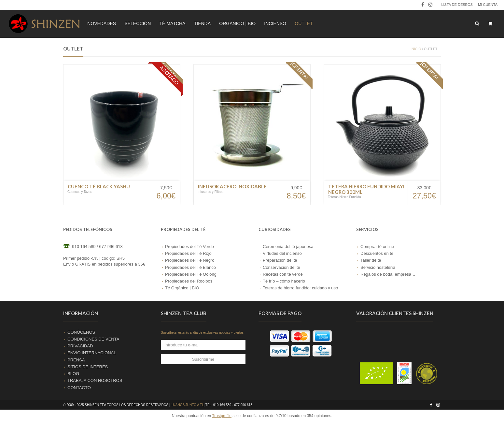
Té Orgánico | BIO (182, 288)
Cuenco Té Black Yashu (99, 186)
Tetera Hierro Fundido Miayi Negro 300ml (366, 189)
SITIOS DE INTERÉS (88, 367)
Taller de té (371, 260)
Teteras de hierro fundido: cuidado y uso (300, 288)
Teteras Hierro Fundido (344, 197)
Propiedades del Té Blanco (190, 267)
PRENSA (76, 360)
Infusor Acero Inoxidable (232, 186)
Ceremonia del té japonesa (288, 247)
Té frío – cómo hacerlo (284, 281)
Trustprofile (222, 416)
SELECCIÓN (138, 23)
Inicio (416, 49)
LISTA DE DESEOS (457, 5)
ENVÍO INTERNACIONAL (92, 353)
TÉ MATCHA (173, 23)
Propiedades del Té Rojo (188, 253)
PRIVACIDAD (80, 346)
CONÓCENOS (81, 332)
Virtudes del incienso (282, 253)
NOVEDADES (102, 23)
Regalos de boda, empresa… (388, 274)
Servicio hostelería (378, 267)
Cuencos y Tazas (80, 192)
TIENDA (202, 23)
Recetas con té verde (283, 274)
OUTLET (304, 23)
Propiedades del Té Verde (189, 247)
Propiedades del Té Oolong (191, 274)
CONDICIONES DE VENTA (93, 339)
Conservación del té (281, 267)
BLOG (73, 374)
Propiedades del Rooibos (189, 281)
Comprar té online (377, 247)
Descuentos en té (377, 253)
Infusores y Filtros (210, 192)
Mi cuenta (488, 5)
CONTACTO (79, 388)
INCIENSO (275, 23)
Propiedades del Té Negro (190, 260)
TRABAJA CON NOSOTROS (95, 380)
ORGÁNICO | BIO (237, 23)
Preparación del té (280, 260)
